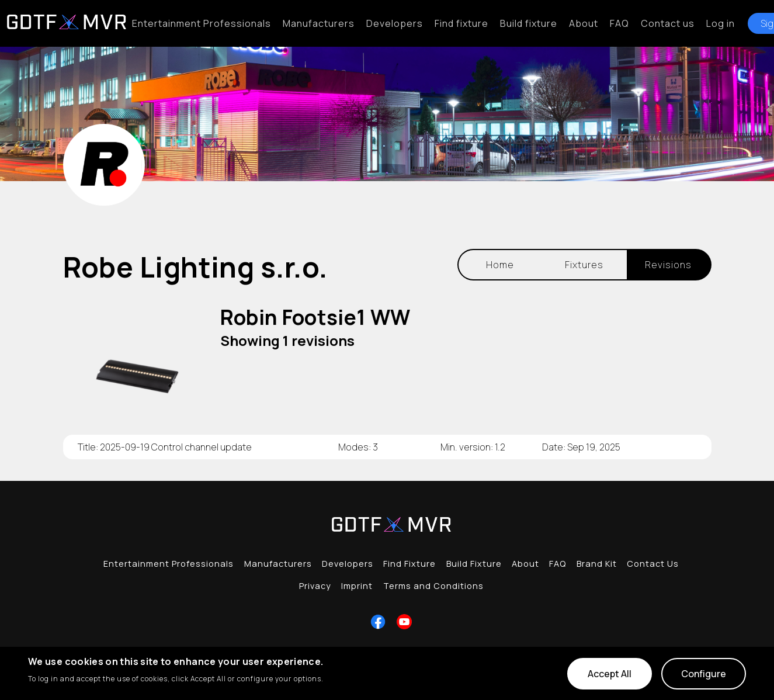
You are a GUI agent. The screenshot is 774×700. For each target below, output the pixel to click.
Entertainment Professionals (202, 23)
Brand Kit (597, 564)
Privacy (315, 586)
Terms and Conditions (433, 586)
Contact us (668, 23)
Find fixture (461, 23)
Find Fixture (409, 564)
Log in (721, 23)
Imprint (357, 586)
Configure (704, 674)
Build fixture (529, 23)
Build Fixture (474, 564)
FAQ (619, 23)
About (584, 23)
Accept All (610, 674)
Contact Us (653, 564)
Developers (395, 23)
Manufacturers (319, 23)
